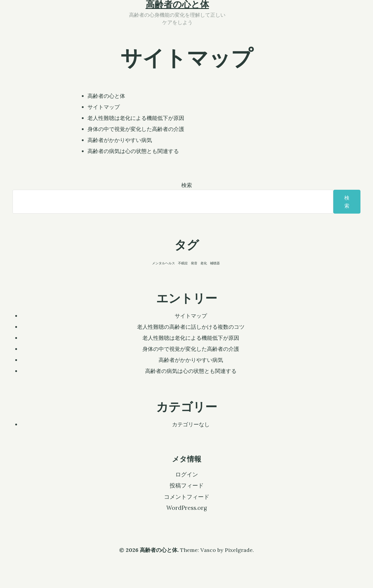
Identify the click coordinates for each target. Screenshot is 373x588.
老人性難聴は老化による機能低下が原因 (136, 118)
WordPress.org (187, 508)
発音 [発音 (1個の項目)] (194, 263)
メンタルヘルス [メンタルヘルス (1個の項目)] (164, 263)
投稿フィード (187, 485)
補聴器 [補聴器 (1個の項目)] (215, 263)
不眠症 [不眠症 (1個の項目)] (183, 263)
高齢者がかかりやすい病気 (120, 140)
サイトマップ (104, 107)
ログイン (187, 474)
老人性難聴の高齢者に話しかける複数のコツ (191, 327)
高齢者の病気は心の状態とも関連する (133, 151)
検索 (187, 185)
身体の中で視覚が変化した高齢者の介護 (136, 129)
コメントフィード (187, 497)
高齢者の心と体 (106, 96)
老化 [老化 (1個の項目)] (204, 263)
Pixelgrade (239, 550)
